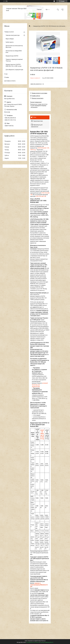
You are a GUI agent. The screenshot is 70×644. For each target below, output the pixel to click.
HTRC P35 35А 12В (41, 196)
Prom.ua (43, 641)
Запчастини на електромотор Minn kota (14, 46)
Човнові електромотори (13, 35)
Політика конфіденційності (47, 642)
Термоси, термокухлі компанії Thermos (14, 60)
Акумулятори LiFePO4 (12, 56)
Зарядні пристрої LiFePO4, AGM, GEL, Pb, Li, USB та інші (14, 65)
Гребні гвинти (10, 42)
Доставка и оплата (10, 81)
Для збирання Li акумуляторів (14, 70)
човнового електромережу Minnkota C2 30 (39, 585)
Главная (39, 10)
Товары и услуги (9, 32)
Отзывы (7, 77)
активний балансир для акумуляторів (40, 385)
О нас (6, 74)
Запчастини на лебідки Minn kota (14, 52)
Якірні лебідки (10, 39)
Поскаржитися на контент (33, 642)
